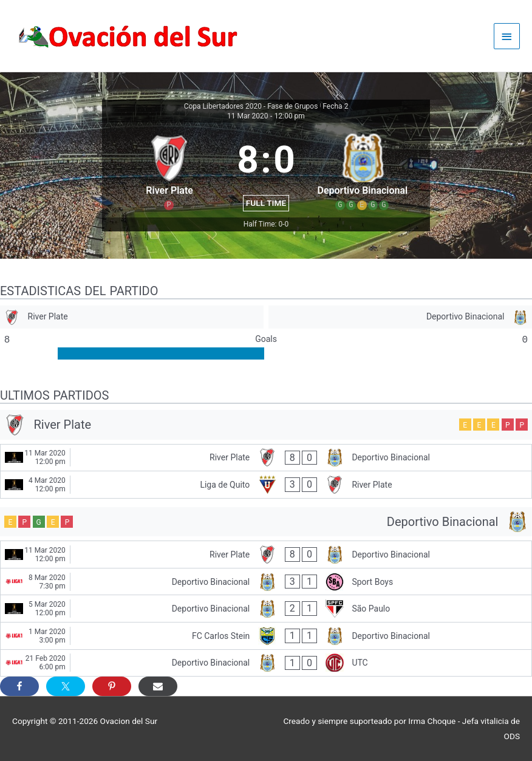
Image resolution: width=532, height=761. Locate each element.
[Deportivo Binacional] (400, 317)
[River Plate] (132, 317)
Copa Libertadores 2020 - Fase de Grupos (251, 106)
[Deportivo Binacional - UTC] (266, 663)
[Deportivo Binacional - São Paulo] (266, 609)
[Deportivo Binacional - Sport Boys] (266, 582)
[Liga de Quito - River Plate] (266, 485)
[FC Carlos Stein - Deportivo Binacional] (266, 636)
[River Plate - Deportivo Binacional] (266, 458)
